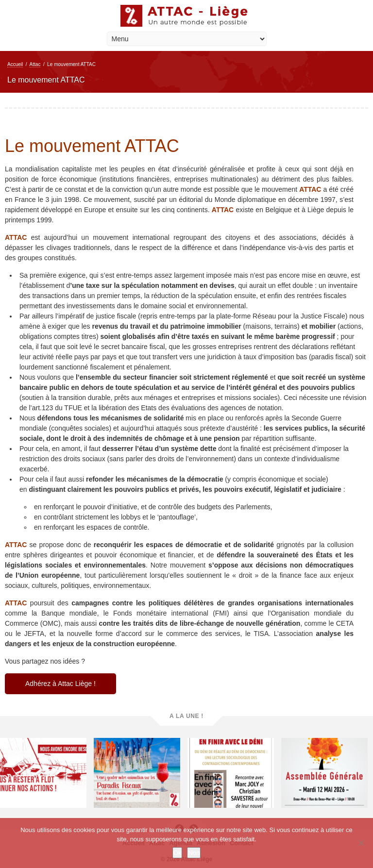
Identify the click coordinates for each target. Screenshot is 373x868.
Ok (178, 853)
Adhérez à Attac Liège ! (60, 684)
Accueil (15, 64)
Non (194, 853)
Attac (35, 64)
